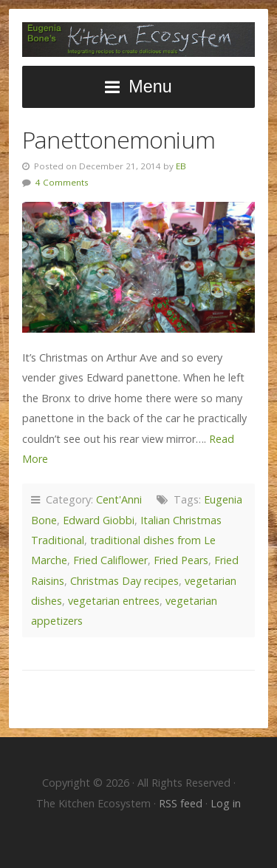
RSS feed (182, 803)
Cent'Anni (119, 499)
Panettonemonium (119, 139)
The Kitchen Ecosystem (138, 40)
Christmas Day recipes (124, 581)
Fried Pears (181, 560)
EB (181, 166)
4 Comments (62, 182)
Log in (226, 803)
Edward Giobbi (99, 520)
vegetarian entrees (114, 601)
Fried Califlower (110, 560)
